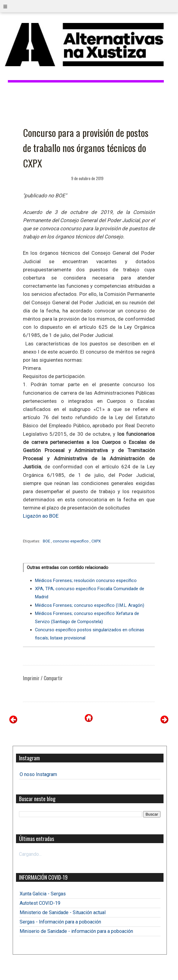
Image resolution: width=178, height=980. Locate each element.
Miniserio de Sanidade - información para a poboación (76, 931)
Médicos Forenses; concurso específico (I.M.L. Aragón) (90, 605)
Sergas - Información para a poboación (60, 922)
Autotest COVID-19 (40, 903)
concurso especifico (71, 541)
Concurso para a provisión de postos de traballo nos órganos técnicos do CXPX (86, 148)
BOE (47, 541)
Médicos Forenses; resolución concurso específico (86, 581)
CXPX (96, 541)
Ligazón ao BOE (41, 516)
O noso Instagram (38, 774)
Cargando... (30, 854)
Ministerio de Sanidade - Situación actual (63, 912)
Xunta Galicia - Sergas (43, 894)
